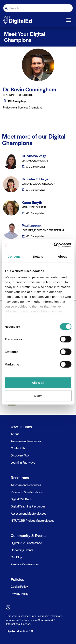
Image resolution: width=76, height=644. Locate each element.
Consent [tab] (14, 256)
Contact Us (18, 448)
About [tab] (62, 256)
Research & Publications (27, 492)
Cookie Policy (19, 586)
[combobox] (38, 8)
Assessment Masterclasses (28, 513)
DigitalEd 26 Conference (26, 543)
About (15, 434)
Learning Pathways (23, 462)
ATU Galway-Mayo (17, 101)
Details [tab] (38, 256)
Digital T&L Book (21, 499)
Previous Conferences (25, 564)
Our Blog (16, 557)
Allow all (38, 382)
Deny (38, 395)
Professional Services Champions (23, 107)
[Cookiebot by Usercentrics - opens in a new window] (54, 245)
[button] (69, 20)
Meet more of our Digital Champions (34, 139)
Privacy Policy (20, 594)
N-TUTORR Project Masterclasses (33, 520)
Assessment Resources (26, 441)
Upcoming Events (22, 550)
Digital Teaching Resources (28, 506)
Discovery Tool (20, 455)
